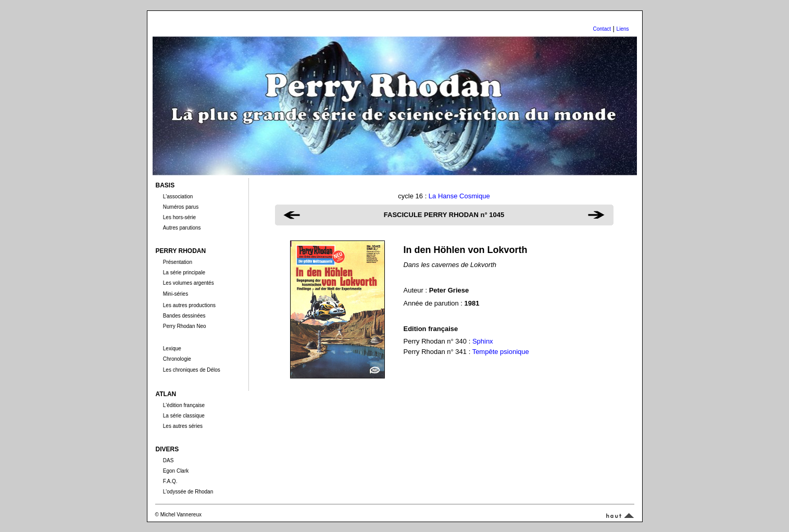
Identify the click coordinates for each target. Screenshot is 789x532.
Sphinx (483, 341)
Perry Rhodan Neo (185, 326)
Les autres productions (189, 305)
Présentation (178, 262)
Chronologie (177, 359)
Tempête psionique (501, 352)
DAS (168, 460)
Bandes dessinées (184, 316)
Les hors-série (179, 217)
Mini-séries (176, 294)
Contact (602, 29)
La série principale (184, 273)
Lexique (172, 349)
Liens (623, 29)
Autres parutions (182, 228)
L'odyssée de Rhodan (188, 492)
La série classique (184, 416)
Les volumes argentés (189, 283)
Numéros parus (181, 207)
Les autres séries (183, 426)
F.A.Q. (170, 481)
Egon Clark (176, 471)
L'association (178, 197)
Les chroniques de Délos (192, 370)
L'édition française (184, 405)
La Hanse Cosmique (459, 196)
